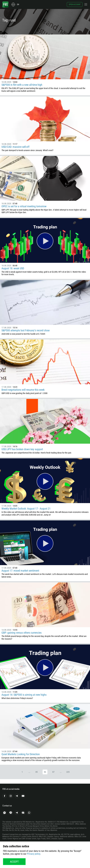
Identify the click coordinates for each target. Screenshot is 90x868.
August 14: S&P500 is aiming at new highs (24, 695)
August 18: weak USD (13, 268)
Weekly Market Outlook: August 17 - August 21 (26, 509)
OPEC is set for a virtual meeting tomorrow (24, 206)
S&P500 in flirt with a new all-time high (22, 85)
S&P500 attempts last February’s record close (26, 330)
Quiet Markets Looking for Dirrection (21, 754)
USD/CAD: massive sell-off (16, 147)
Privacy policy (34, 854)
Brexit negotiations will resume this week (23, 390)
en (18, 4)
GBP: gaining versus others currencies (22, 633)
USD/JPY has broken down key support (22, 449)
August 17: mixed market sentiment (20, 571)
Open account (75, 4)
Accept (14, 862)
